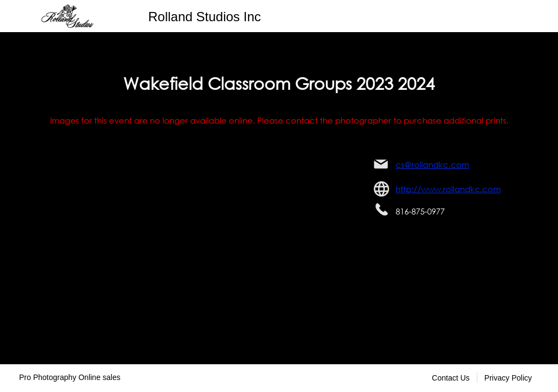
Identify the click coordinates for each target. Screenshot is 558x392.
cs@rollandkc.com (432, 164)
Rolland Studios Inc (205, 17)
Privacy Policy (508, 378)
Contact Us (451, 378)
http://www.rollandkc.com (448, 189)
